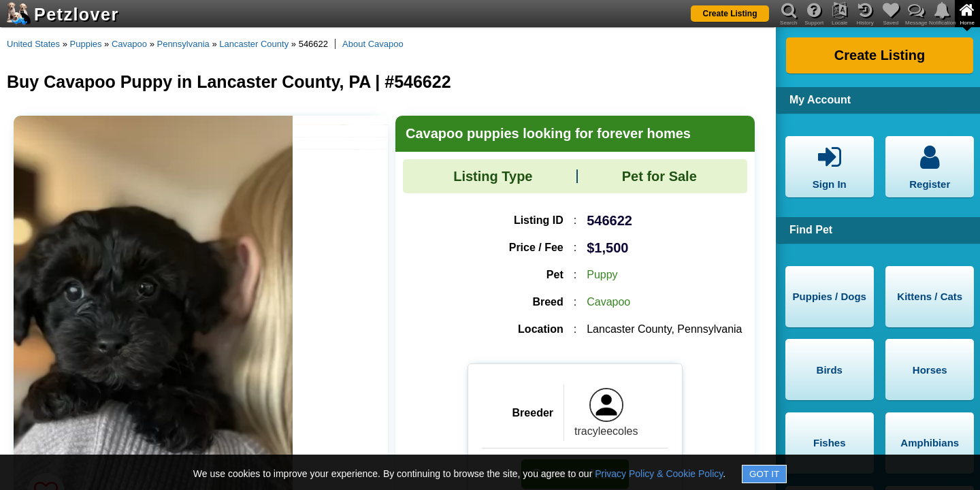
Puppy (602, 275)
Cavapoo (129, 44)
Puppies (86, 44)
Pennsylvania (183, 44)
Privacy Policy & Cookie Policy (659, 474)
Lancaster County (254, 44)
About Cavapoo (373, 44)
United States (33, 44)
